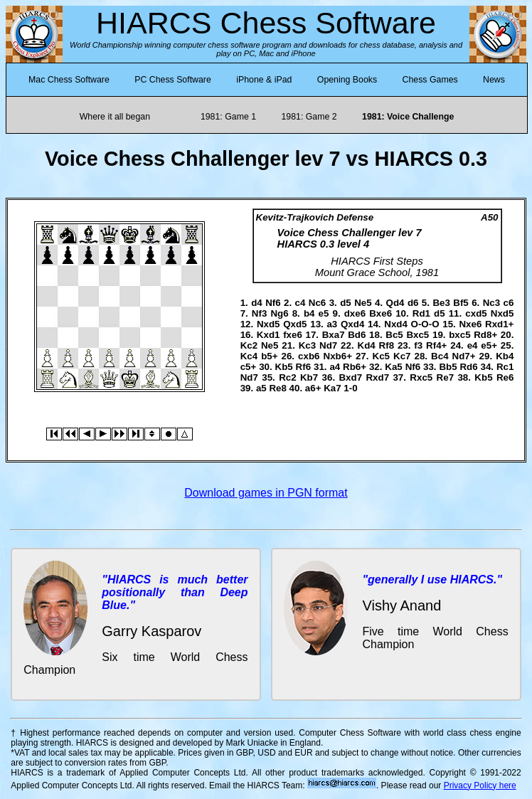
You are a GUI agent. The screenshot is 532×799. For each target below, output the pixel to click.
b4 (309, 313)
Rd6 (468, 367)
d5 (346, 303)
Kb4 (505, 356)
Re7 (445, 377)
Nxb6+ (338, 356)
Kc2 (249, 345)
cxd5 (476, 313)
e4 (473, 345)
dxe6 (355, 313)
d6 (413, 303)
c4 (300, 303)
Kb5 (284, 367)
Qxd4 (352, 324)
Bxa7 (334, 335)
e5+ (489, 345)
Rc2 (287, 377)
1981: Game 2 (309, 117)
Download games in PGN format (266, 493)
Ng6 (279, 313)
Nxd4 (396, 324)
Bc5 (394, 335)
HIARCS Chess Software (266, 23)
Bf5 (461, 303)
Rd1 (421, 313)
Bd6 (357, 335)
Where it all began (115, 117)
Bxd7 (350, 377)
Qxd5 (295, 324)
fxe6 (293, 335)
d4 (257, 303)
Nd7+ (464, 356)
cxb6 (309, 356)
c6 (509, 303)
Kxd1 (268, 335)
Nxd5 (502, 313)
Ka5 (393, 367)
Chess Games (430, 80)
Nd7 (328, 345)
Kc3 (307, 345)
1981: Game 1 (228, 117)
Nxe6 (470, 324)
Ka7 (332, 388)
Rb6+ (355, 367)
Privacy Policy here (480, 785)
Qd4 (395, 303)
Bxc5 (417, 335)
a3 (332, 324)
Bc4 (440, 356)
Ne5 (363, 303)
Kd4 (367, 345)
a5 (261, 388)
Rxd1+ (499, 324)
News (494, 80)
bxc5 (459, 335)
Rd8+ (485, 335)
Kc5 (381, 356)
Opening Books (347, 80)
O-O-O (425, 324)
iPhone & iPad (264, 80)
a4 (335, 367)
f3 (418, 345)
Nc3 (491, 303)
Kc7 (402, 356)
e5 (324, 313)
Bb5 (448, 367)
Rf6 (303, 367)
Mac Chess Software (69, 80)
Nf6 (273, 303)
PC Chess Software (173, 80)
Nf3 (259, 313)
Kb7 (309, 377)
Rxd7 (377, 377)
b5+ (269, 356)
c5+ (249, 367)
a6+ (313, 388)
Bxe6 (381, 313)
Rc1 (505, 367)
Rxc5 (421, 377)
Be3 (441, 303)
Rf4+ (436, 345)
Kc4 (249, 356)
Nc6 (317, 303)
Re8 (277, 388)
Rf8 (387, 345)
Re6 (505, 377)
